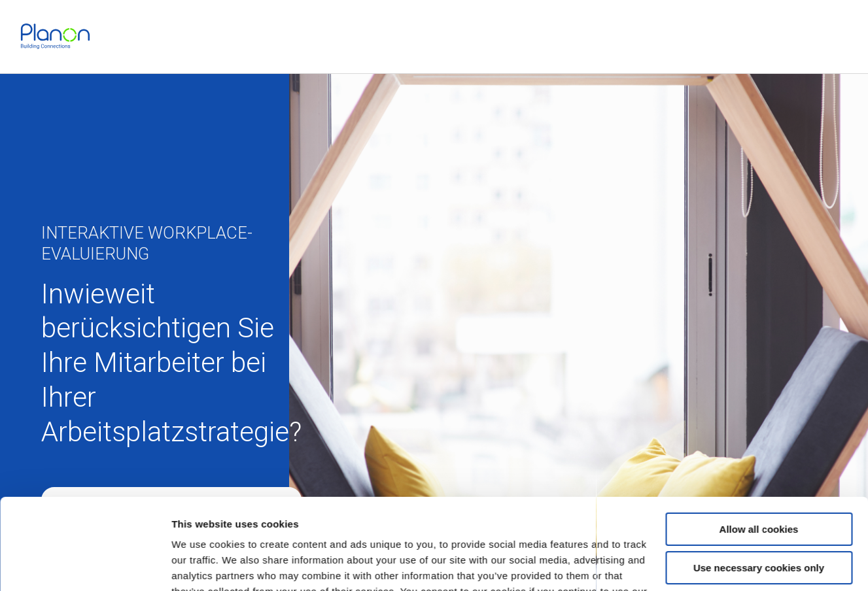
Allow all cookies (759, 451)
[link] (55, 36)
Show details (202, 565)
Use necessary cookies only (759, 489)
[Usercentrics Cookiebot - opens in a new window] (85, 566)
